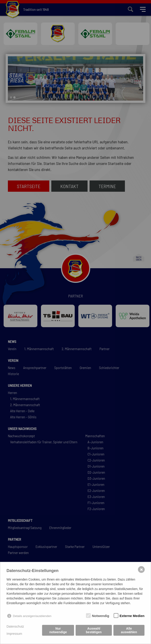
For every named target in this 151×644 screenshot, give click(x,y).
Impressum (14, 634)
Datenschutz (15, 626)
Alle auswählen (129, 630)
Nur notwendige (58, 630)
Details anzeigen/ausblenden (32, 616)
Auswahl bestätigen (94, 630)
